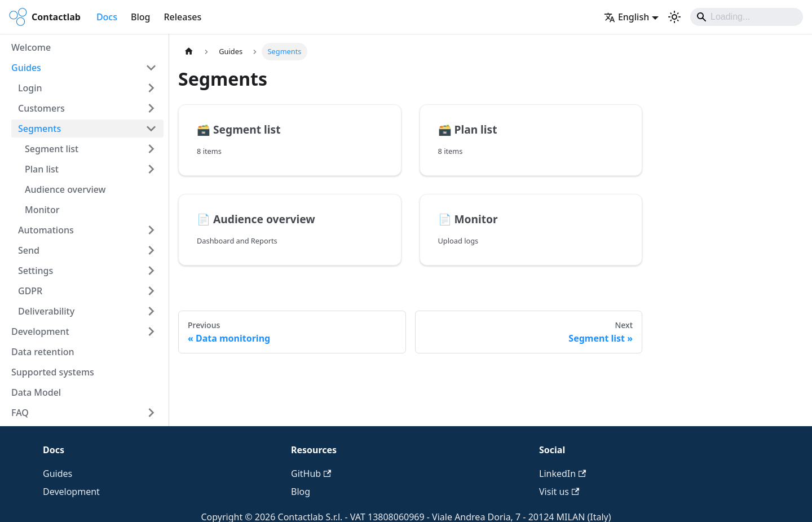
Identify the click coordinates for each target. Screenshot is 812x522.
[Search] (747, 17)
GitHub (311, 474)
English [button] (626, 17)
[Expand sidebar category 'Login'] (151, 88)
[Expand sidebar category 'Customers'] (151, 108)
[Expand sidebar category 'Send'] (151, 250)
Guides (58, 474)
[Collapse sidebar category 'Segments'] (151, 129)
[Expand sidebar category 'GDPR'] (151, 291)
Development (71, 492)
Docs (107, 17)
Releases (182, 17)
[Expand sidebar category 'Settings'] (151, 271)
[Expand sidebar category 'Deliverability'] (151, 311)
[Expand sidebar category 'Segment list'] (151, 149)
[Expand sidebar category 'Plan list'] (151, 169)
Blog (140, 17)
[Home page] (189, 52)
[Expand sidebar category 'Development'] (151, 331)
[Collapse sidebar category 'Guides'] (151, 68)
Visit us (559, 492)
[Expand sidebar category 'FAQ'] (151, 413)
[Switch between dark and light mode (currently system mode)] (674, 17)
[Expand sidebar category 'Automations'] (151, 230)
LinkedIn (562, 474)
